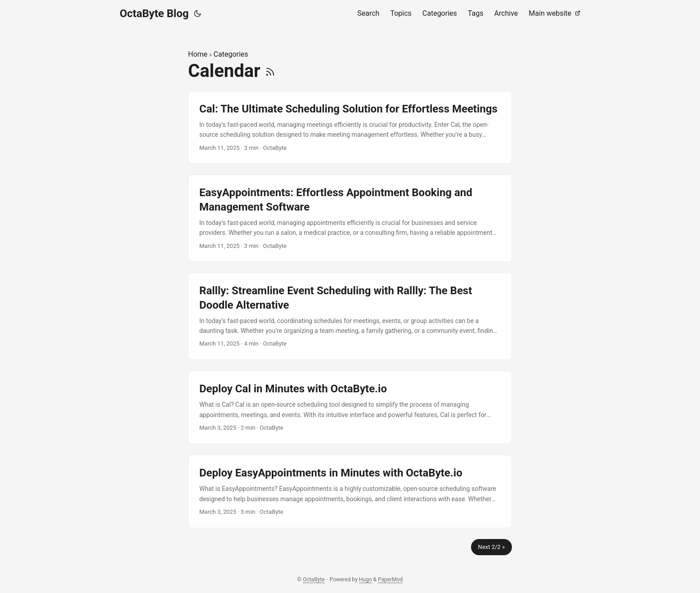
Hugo (366, 580)
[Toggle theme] (197, 13)
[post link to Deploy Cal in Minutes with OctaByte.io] (350, 407)
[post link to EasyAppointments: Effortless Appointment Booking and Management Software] (350, 218)
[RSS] (270, 71)
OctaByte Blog (154, 13)
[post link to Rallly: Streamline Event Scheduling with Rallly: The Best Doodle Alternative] (350, 316)
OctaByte (314, 580)
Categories (231, 54)
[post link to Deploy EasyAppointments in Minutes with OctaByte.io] (350, 492)
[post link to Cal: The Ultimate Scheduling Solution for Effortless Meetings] (350, 128)
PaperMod (390, 580)
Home (198, 54)
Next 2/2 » (491, 547)
